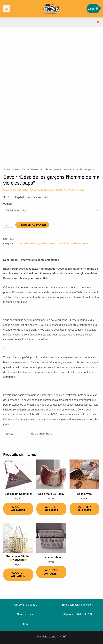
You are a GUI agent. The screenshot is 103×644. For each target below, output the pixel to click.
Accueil (7, 169)
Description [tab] (10, 260)
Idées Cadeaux (21, 169)
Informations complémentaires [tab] (40, 260)
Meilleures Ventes (74, 190)
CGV (63, 637)
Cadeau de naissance (16, 190)
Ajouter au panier (32, 225)
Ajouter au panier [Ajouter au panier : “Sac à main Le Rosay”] (51, 509)
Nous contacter (26, 614)
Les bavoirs (56, 190)
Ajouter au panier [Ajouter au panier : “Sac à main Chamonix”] (18, 509)
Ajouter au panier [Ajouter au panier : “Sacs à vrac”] (84, 509)
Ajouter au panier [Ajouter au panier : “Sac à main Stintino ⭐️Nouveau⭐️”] (18, 575)
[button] (98, 22)
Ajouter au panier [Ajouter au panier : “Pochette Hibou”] (51, 572)
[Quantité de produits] (8, 225)
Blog (26, 624)
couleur (8, 204)
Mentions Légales (47, 637)
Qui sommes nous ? (26, 605)
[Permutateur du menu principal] (7, 9)
